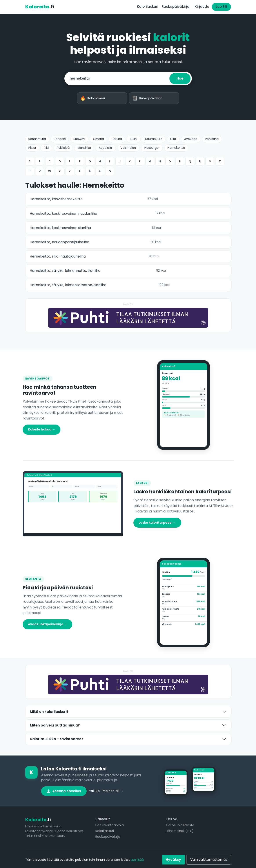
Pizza (32, 148)
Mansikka (84, 148)
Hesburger (152, 148)
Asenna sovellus (64, 791)
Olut (173, 139)
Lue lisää (137, 860)
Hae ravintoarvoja (110, 825)
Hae (180, 78)
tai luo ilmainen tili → (106, 791)
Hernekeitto (176, 148)
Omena (98, 139)
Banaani (60, 139)
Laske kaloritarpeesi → (157, 523)
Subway (79, 139)
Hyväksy (173, 860)
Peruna (117, 139)
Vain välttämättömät (209, 860)
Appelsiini (106, 148)
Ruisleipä (63, 148)
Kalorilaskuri (148, 6)
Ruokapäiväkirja (176, 6)
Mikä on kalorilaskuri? (49, 712)
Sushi (134, 139)
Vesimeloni (128, 148)
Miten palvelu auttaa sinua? (55, 725)
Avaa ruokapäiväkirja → (47, 624)
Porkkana (212, 139)
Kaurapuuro (154, 139)
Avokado (191, 139)
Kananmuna (37, 139)
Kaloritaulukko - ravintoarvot (56, 739)
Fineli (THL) (185, 831)
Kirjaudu (202, 6)
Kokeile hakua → (42, 429)
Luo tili (221, 6)
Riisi (46, 148)
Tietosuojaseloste (180, 825)
